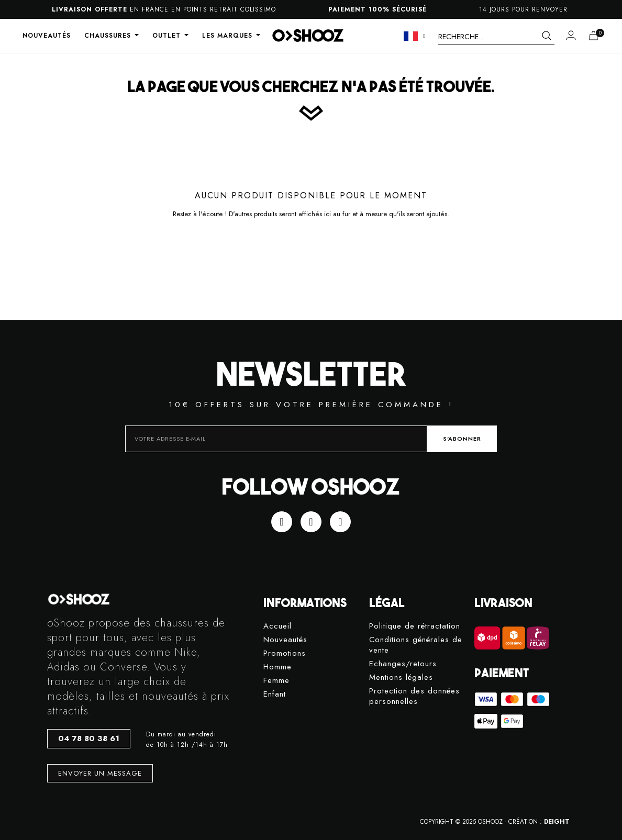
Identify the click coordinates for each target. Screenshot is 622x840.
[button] (89, 739)
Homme (277, 667)
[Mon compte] (571, 35)
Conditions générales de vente (416, 645)
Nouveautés (285, 640)
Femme (276, 681)
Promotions (285, 653)
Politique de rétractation (415, 626)
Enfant (275, 694)
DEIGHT (557, 822)
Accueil (277, 626)
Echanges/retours (403, 664)
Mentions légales (401, 677)
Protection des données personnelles (414, 696)
